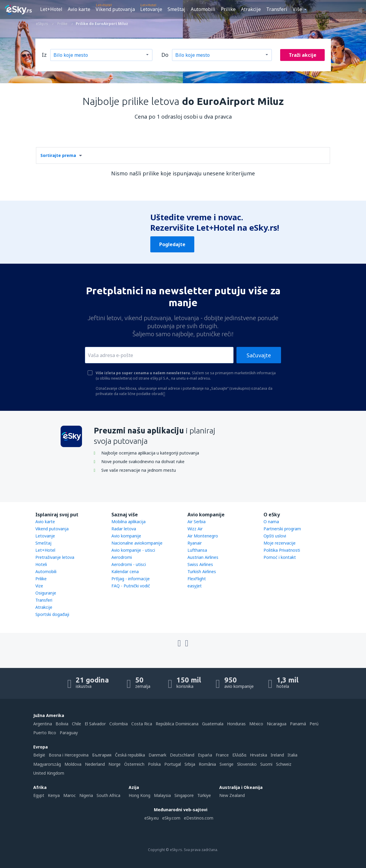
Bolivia (62, 724)
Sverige (227, 764)
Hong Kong (139, 795)
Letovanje (151, 9)
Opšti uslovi (275, 536)
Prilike (228, 9)
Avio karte (79, 9)
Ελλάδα (239, 755)
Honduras (236, 724)
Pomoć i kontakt (280, 557)
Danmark (157, 755)
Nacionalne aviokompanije (137, 543)
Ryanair (195, 543)
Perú (314, 724)
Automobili (203, 9)
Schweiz (284, 764)
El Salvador (95, 724)
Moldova (73, 764)
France (222, 755)
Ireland (277, 755)
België (39, 755)
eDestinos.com (199, 818)
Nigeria (86, 795)
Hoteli (41, 564)
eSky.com (171, 818)
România (207, 764)
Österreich (134, 764)
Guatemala (213, 724)
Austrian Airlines (203, 557)
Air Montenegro (203, 536)
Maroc (70, 795)
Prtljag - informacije (131, 579)
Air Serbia (197, 522)
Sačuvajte (259, 355)
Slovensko (247, 764)
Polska (154, 764)
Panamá (298, 724)
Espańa (205, 755)
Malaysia (162, 795)
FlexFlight (197, 579)
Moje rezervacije (280, 543)
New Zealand (232, 795)
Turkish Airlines (202, 571)
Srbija (190, 764)
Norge (115, 764)
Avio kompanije (126, 536)
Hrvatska (258, 755)
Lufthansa (197, 550)
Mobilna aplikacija (128, 522)
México (256, 724)
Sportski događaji (52, 614)
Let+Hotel (51, 9)
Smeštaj (176, 9)
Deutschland (182, 755)
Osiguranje (46, 593)
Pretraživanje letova (55, 557)
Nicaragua (277, 724)
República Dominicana (177, 724)
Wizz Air (195, 529)
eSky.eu (152, 818)
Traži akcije (303, 55)
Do (165, 55)
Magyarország (47, 764)
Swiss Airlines (200, 564)
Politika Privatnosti (282, 550)
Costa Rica (142, 724)
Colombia (119, 724)
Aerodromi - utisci (129, 564)
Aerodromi (122, 557)
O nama (271, 522)
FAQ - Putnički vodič (131, 586)
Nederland (95, 764)
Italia (292, 755)
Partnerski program (282, 529)
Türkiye (204, 795)
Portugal (173, 764)
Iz (44, 55)
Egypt (39, 795)
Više (297, 9)
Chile (76, 724)
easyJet (195, 586)
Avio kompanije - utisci (133, 550)
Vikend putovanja (115, 9)
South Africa (108, 795)
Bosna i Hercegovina (69, 755)
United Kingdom (49, 773)
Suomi (266, 764)
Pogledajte (172, 244)
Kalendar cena (125, 571)
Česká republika (130, 755)
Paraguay (69, 733)
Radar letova (124, 529)
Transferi (277, 9)
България (102, 755)
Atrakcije (251, 9)
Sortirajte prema (58, 155)
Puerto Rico (45, 733)
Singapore (184, 795)
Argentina (43, 724)
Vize (39, 586)
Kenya (54, 795)
